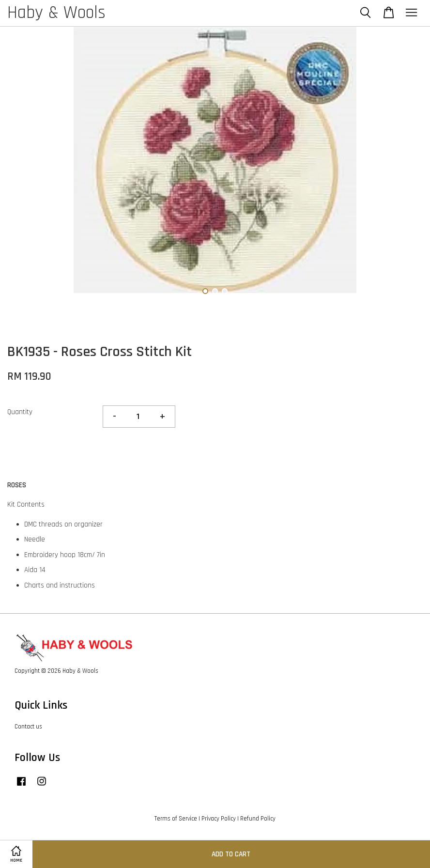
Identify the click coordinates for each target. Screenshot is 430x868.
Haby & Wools (56, 13)
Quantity (20, 412)
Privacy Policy (219, 819)
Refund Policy (258, 819)
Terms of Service (176, 819)
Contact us (28, 727)
